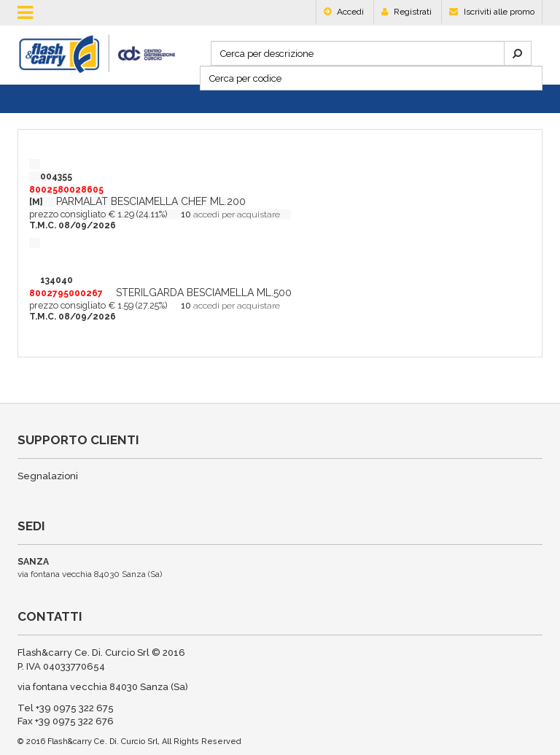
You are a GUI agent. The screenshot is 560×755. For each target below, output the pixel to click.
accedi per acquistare (237, 214)
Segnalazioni (48, 476)
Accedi (344, 12)
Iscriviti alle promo (492, 12)
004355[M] (66, 189)
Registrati (407, 12)
